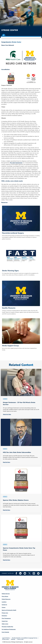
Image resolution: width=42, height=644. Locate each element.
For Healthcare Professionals (9, 629)
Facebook (16, 573)
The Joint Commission (16, 163)
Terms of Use (20, 639)
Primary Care (5, 613)
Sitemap (13, 639)
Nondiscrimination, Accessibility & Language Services (25, 638)
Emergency (4, 616)
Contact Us (4, 605)
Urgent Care (5, 621)
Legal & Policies (6, 638)
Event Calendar (5, 632)
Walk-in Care (5, 624)
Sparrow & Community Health (9, 610)
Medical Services (6, 594)
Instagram (34, 573)
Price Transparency (6, 618)
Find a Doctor (5, 596)
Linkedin (20, 573)
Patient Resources (6, 599)
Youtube (25, 573)
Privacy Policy (6, 639)
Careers (4, 607)
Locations (4, 602)
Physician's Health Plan (7, 627)
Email (38, 573)
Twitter (29, 573)
